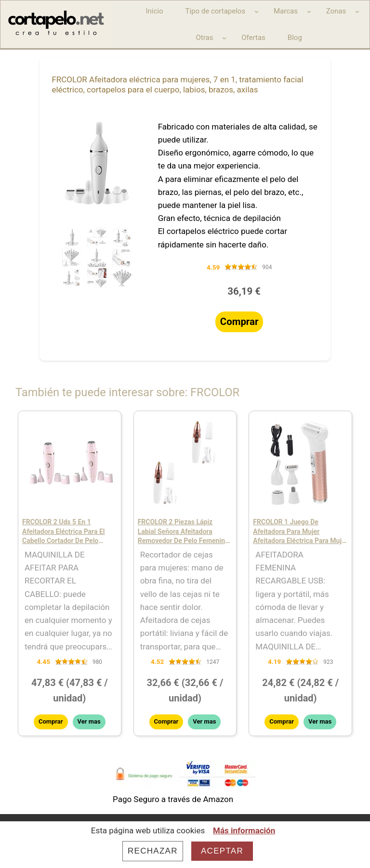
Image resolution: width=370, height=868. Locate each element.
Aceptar (222, 851)
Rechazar (153, 851)
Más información (244, 830)
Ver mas (89, 721)
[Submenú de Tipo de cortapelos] (257, 11)
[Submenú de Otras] (224, 38)
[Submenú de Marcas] (309, 11)
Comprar (239, 322)
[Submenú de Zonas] (357, 11)
